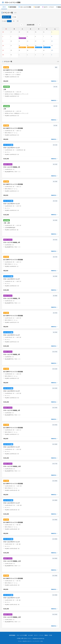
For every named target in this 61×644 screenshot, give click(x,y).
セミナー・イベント (48, 7)
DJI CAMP (37, 7)
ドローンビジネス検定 (25, 7)
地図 (14, 17)
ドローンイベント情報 (11, 2)
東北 (14, 21)
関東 (18, 21)
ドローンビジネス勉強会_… (22, 38)
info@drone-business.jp (38, 638)
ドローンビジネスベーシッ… (39, 47)
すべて (4, 7)
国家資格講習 (12, 7)
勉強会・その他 (48, 635)
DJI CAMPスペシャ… (22, 47)
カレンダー (7, 17)
